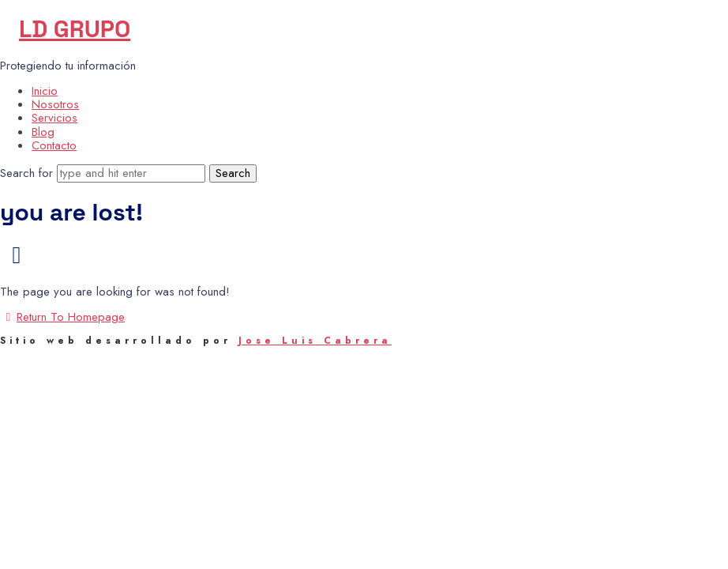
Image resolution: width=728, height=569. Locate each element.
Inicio (45, 91)
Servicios (54, 118)
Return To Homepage (62, 317)
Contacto (54, 145)
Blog (43, 132)
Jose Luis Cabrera (315, 341)
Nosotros (55, 104)
